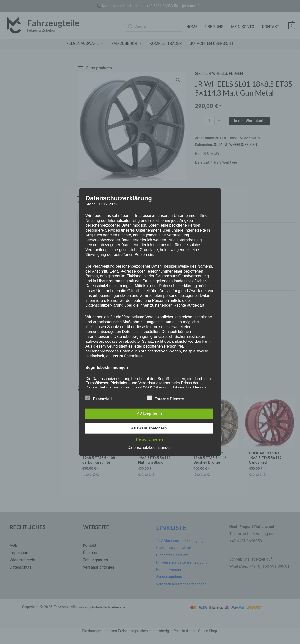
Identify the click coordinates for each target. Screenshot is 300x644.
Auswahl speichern (149, 428)
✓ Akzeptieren (149, 414)
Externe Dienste (165, 398)
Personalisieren (150, 439)
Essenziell (98, 398)
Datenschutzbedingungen (149, 447)
